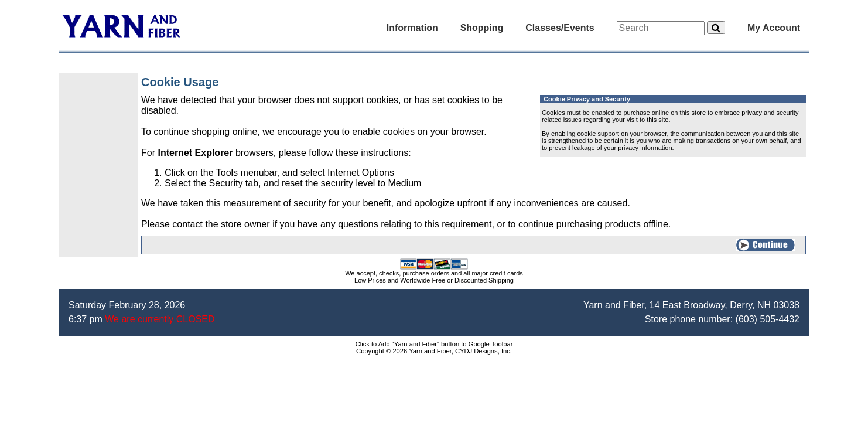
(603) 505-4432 (768, 319)
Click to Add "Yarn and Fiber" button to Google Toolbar (434, 344)
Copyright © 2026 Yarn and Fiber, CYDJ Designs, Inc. (434, 351)
